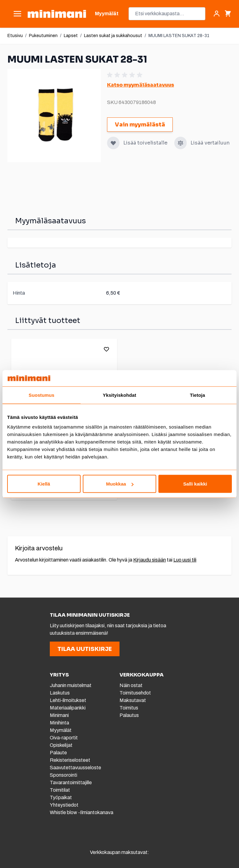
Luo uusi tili (185, 560)
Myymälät (61, 730)
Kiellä (44, 484)
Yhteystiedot (64, 805)
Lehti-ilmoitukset (68, 700)
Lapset (71, 36)
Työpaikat (61, 797)
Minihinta (59, 723)
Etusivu (15, 36)
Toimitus (129, 708)
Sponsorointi (63, 775)
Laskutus (60, 693)
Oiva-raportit (64, 738)
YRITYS (59, 675)
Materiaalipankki (68, 708)
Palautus (129, 715)
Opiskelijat (61, 745)
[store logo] (57, 14)
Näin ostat (131, 685)
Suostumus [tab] (42, 395)
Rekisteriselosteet (70, 760)
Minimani (59, 715)
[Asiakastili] (217, 14)
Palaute (58, 753)
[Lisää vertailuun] (180, 143)
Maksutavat (133, 700)
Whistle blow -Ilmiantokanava (82, 812)
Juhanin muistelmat (71, 685)
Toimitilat (60, 790)
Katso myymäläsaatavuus (141, 85)
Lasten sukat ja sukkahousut (113, 36)
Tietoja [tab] (197, 395)
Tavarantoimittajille (71, 783)
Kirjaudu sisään (150, 560)
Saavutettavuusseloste (75, 768)
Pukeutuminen (43, 36)
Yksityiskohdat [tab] (119, 395)
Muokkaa (120, 484)
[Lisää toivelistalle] (113, 143)
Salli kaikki (195, 484)
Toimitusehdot (135, 693)
